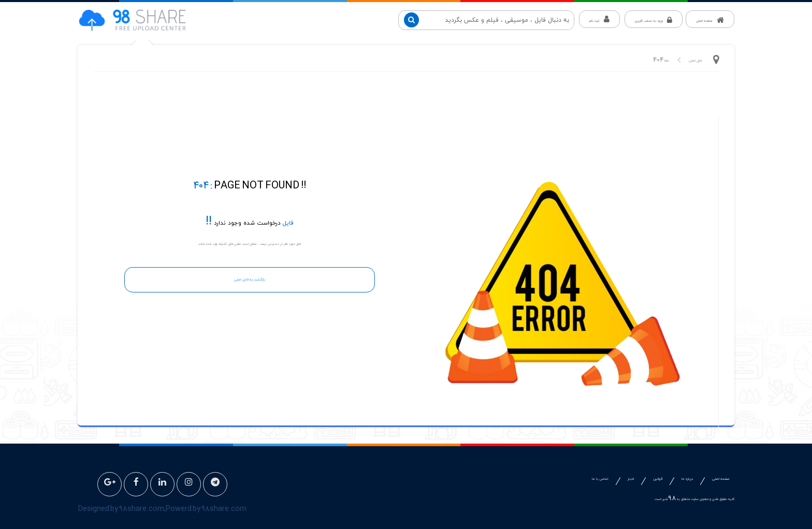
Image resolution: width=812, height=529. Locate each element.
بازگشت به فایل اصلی (250, 280)
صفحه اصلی (721, 479)
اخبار (631, 479)
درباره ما (687, 479)
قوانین (658, 479)
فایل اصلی (695, 61)
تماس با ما (600, 479)
